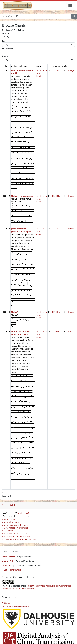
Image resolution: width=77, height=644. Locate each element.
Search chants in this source (16, 534)
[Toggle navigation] (70, 5)
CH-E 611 (9, 505)
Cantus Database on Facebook (15, 606)
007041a (56, 312)
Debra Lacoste (8, 557)
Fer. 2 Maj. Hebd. (39, 73)
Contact (7, 603)
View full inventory (12, 522)
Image (71, 70)
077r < (21, 513)
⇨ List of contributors (11, 570)
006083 (56, 70)
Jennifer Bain (8, 561)
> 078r (27, 513)
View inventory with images (16, 525)
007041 (56, 229)
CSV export (9, 531)
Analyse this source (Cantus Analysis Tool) (23, 539)
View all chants (11, 519)
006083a (56, 196)
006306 (56, 331)
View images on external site (17, 528)
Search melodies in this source (17, 536)
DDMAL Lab (7, 565)
